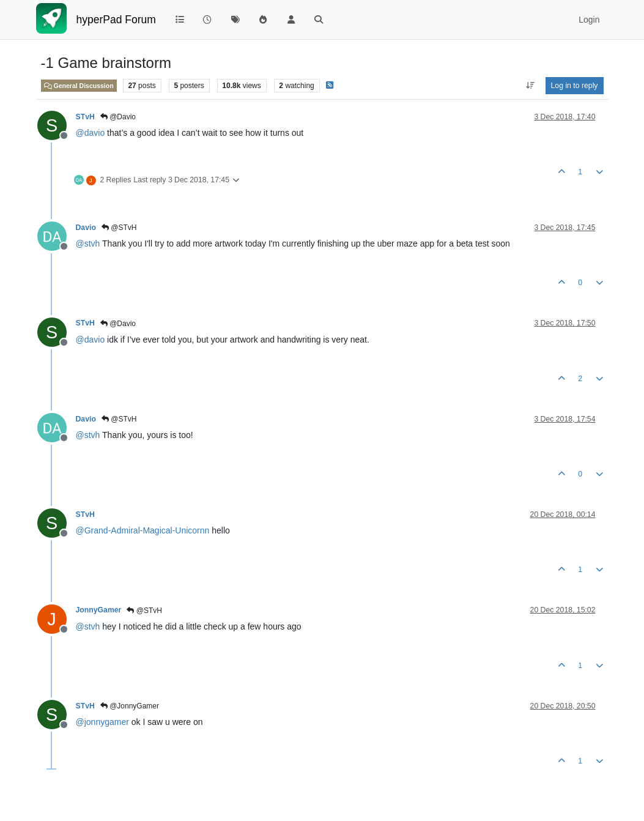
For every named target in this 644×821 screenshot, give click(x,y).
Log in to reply (575, 86)
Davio (86, 228)
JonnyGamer (99, 610)
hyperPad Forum (116, 20)
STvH (85, 117)
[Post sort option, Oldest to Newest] (530, 86)
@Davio (118, 117)
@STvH (119, 228)
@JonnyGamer (130, 706)
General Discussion (79, 86)
